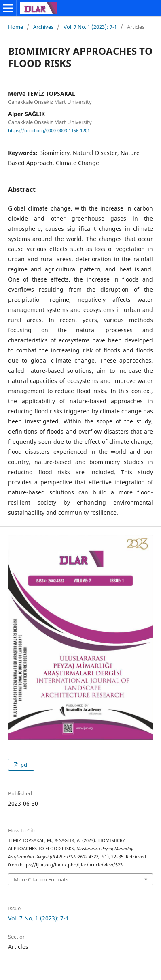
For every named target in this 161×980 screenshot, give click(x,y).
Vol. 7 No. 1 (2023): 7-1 (90, 27)
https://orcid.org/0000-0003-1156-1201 (49, 131)
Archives (43, 27)
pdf (24, 765)
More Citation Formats (41, 879)
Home (16, 27)
